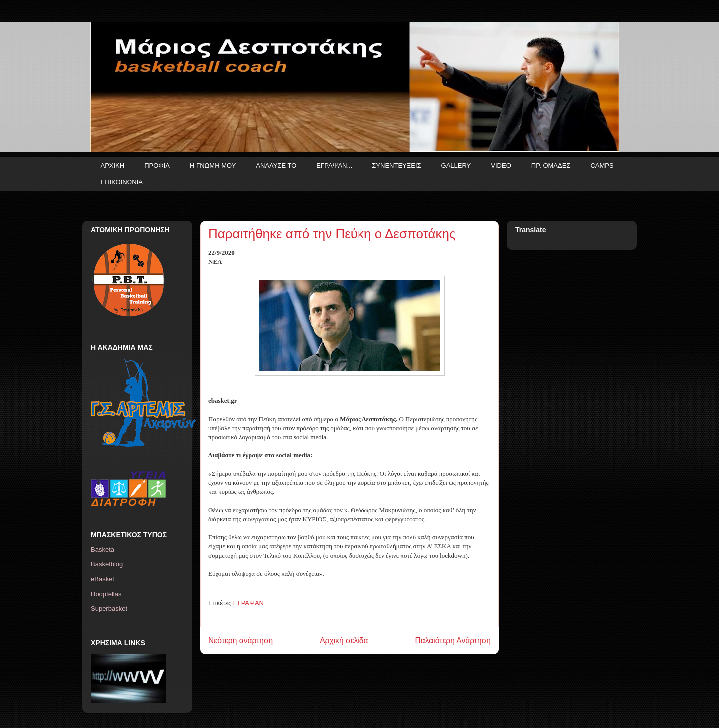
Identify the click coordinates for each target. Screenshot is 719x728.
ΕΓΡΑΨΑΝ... (334, 166)
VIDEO (501, 166)
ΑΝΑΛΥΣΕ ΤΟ (276, 166)
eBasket (103, 579)
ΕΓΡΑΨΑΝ (248, 603)
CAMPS (602, 166)
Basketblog (107, 564)
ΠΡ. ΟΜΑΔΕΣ (551, 166)
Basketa (103, 549)
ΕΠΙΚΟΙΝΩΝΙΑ (122, 182)
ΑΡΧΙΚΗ (113, 166)
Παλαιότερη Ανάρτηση (453, 640)
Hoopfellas (106, 594)
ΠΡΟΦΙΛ (157, 166)
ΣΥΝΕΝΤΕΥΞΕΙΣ (396, 166)
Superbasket (109, 608)
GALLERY (456, 166)
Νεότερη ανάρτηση (240, 640)
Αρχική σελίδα (344, 640)
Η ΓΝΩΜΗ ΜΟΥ (213, 166)
